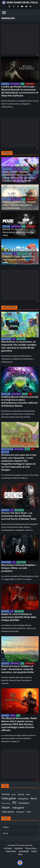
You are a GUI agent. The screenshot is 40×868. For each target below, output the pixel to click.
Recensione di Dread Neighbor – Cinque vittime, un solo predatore (19, 568)
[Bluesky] (26, 6)
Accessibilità (24, 851)
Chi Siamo (8, 848)
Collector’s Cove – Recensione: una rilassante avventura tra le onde (19, 260)
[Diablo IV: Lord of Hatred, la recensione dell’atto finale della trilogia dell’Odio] (20, 597)
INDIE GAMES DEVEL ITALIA (22, 3)
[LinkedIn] (31, 6)
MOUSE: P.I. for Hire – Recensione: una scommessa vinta (18, 232)
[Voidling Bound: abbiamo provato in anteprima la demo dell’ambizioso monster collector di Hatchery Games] (20, 380)
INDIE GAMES (15, 84)
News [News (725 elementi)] (34, 798)
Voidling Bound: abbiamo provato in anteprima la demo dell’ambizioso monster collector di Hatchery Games (20, 401)
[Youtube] (22, 6)
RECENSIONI (30, 84)
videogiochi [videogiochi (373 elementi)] (20, 812)
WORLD (6, 827)
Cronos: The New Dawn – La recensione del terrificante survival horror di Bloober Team (19, 516)
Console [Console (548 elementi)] (6, 794)
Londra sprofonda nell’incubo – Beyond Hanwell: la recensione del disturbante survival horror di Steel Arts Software (20, 91)
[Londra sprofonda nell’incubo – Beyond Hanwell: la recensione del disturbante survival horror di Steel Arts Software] (20, 69)
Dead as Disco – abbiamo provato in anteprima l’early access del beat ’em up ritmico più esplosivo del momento (18, 176)
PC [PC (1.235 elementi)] (15, 803)
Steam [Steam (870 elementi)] (6, 807)
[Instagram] (18, 6)
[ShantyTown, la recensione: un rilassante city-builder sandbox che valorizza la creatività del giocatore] (20, 325)
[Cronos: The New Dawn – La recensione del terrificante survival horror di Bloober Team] (20, 496)
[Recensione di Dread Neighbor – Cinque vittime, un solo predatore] (20, 548)
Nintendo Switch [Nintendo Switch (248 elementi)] (6, 803)
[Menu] (4, 12)
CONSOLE (5, 84)
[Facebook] (14, 6)
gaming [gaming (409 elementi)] (21, 794)
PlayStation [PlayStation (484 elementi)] (24, 803)
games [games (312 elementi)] (14, 794)
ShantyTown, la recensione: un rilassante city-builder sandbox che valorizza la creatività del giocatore (19, 346)
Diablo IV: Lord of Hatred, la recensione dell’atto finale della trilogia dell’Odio (19, 617)
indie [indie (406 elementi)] (28, 794)
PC (22, 84)
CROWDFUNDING (7, 449)
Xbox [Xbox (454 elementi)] (29, 812)
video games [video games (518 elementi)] (8, 812)
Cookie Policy (11, 851)
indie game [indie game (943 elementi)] (9, 798)
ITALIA (5, 833)
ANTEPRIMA (7, 169)
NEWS (26, 169)
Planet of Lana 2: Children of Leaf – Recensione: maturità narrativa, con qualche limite (18, 669)
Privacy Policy (31, 848)
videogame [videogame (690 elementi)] (18, 808)
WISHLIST (5, 452)
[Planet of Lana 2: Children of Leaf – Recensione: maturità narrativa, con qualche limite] (20, 649)
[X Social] (9, 6)
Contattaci (19, 848)
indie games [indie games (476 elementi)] (23, 799)
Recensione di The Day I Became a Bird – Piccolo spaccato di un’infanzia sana (19, 205)
